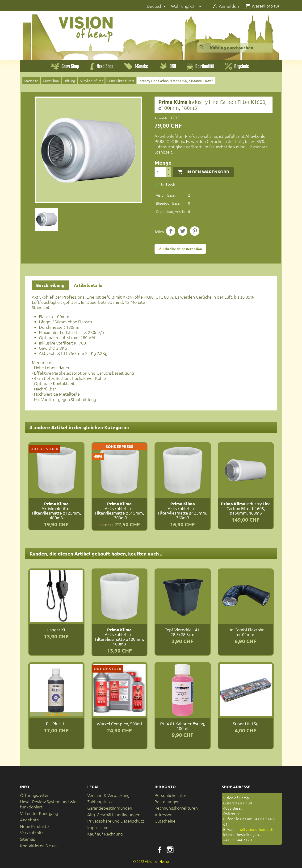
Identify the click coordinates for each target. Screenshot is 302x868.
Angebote (29, 820)
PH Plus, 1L (56, 724)
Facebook (160, 850)
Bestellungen (167, 801)
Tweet (183, 231)
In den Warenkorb (203, 172)
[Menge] (160, 172)
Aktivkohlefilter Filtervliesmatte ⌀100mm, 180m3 (119, 637)
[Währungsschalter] (197, 6)
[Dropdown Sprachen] (157, 6)
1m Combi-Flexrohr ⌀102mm (246, 632)
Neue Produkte (34, 826)
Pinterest (195, 231)
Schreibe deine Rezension (180, 249)
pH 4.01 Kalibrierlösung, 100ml (183, 726)
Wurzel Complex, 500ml (119, 724)
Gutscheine (165, 821)
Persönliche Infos (171, 795)
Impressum (98, 827)
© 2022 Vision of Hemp (151, 861)
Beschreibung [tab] (50, 285)
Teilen (171, 231)
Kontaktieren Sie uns (39, 846)
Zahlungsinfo (99, 801)
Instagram (170, 850)
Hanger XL (56, 630)
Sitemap (28, 839)
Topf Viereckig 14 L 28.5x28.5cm (182, 632)
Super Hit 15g (246, 724)
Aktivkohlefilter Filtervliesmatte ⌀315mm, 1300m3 (119, 511)
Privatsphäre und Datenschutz (116, 821)
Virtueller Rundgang (39, 813)
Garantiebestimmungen (110, 808)
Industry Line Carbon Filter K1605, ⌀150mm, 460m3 (246, 508)
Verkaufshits (32, 833)
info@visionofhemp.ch (254, 829)
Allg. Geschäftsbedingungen (114, 814)
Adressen (164, 814)
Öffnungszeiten (35, 795)
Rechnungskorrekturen (176, 808)
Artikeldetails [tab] (88, 285)
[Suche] (235, 48)
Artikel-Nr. (162, 118)
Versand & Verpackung (108, 795)
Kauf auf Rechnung (105, 834)
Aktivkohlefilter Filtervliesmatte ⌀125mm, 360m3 (183, 511)
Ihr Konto (165, 787)
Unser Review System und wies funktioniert (49, 804)
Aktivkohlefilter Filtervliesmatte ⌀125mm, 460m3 (56, 511)
